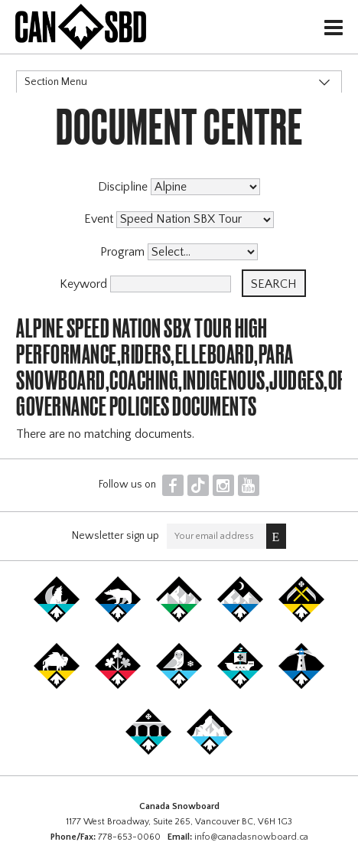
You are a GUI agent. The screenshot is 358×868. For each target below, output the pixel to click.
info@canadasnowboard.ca (251, 837)
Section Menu (56, 82)
